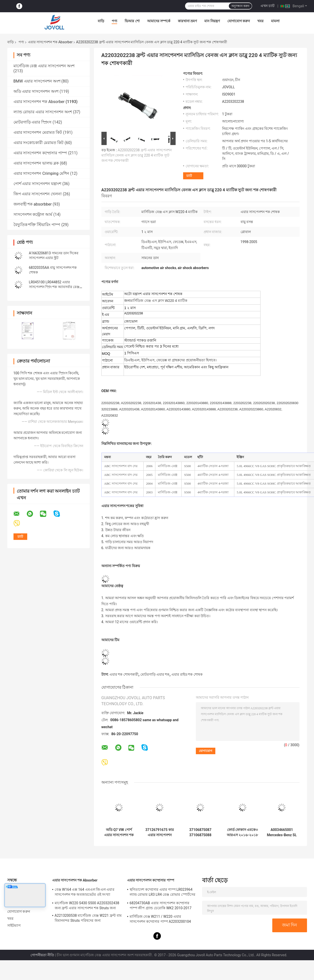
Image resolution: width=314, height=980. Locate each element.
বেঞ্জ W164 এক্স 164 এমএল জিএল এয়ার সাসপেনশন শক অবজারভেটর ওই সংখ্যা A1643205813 (85, 893)
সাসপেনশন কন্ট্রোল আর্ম (33, 214)
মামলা (275, 21)
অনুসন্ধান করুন (240, 6)
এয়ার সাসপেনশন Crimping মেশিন (41, 173)
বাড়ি (101, 21)
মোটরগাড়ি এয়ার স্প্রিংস (33, 122)
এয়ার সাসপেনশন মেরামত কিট (38, 132)
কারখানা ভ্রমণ (187, 21)
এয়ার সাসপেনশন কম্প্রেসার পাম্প (40, 153)
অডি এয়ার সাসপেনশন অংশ (36, 91)
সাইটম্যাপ (14, 925)
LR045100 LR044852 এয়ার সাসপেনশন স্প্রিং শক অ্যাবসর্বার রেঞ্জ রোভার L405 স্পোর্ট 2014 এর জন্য (54, 287)
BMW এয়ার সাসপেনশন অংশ (37, 81)
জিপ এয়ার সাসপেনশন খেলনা (38, 194)
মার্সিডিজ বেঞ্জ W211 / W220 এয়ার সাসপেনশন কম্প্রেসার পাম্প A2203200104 (160, 919)
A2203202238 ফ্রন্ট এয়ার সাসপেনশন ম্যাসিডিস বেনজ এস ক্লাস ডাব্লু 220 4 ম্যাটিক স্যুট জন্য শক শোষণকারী (137, 155)
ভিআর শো (132, 21)
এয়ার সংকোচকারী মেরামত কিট (39, 143)
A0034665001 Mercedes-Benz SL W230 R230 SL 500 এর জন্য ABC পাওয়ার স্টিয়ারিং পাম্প (282, 832)
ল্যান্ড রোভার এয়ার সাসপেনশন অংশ (43, 112)
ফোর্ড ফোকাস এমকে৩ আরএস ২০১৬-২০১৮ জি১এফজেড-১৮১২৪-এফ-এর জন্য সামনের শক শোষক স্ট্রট (243, 832)
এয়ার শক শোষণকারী (124, 674)
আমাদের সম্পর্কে (159, 21)
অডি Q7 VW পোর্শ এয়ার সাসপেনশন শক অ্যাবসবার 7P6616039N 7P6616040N (119, 832)
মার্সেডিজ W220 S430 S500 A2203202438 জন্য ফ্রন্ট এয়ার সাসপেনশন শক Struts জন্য (87, 905)
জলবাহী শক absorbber (33, 204)
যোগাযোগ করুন (239, 21)
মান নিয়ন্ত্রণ (212, 21)
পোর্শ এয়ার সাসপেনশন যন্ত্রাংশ (37, 184)
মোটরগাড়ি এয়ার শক (155, 674)
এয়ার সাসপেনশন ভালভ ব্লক (36, 163)
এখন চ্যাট (267, 6)
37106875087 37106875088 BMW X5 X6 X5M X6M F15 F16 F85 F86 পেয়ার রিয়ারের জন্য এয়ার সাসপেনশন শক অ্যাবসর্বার (200, 832)
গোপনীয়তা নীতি (42, 955)
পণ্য (114, 21)
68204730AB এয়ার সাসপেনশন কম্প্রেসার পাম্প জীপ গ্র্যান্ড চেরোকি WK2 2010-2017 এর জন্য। (161, 906)
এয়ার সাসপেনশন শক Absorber (50, 42)
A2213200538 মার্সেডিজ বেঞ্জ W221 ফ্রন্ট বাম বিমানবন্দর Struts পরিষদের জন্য (88, 918)
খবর (260, 21)
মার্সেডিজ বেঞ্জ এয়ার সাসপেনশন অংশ (44, 66)
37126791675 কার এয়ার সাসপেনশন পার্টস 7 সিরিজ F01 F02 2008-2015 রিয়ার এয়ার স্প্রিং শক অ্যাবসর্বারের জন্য (159, 832)
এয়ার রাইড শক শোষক (187, 674)
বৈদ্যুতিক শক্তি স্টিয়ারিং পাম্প (37, 225)
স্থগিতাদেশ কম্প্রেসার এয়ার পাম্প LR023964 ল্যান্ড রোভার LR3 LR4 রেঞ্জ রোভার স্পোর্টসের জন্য (163, 893)
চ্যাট (189, 176)
